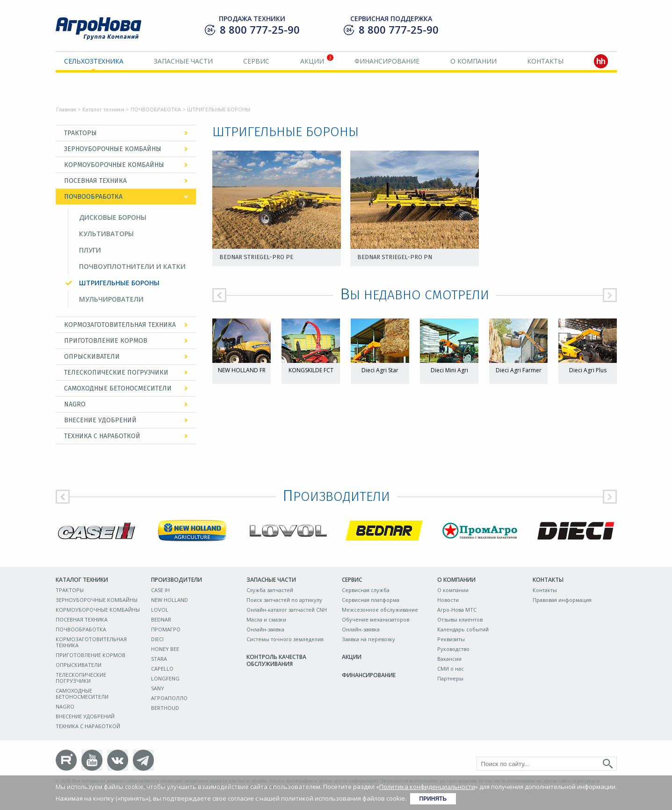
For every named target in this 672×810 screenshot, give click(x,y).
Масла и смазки (266, 619)
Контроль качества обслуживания (276, 660)
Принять (433, 799)
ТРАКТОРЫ (80, 133)
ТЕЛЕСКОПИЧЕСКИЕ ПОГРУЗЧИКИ (116, 372)
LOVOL (160, 610)
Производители (177, 580)
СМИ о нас (451, 669)
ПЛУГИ (90, 250)
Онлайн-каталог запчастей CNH (287, 610)
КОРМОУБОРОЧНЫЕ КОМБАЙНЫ (114, 165)
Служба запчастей (270, 590)
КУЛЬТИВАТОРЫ (106, 234)
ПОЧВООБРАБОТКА (156, 109)
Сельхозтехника (94, 61)
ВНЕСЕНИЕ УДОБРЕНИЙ (100, 420)
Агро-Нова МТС (457, 610)
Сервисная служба (366, 590)
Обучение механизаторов (376, 619)
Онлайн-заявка (265, 629)
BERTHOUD (165, 708)
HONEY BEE (165, 649)
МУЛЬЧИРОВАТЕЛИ (111, 299)
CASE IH (160, 590)
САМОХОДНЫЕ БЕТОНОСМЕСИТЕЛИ (118, 388)
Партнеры (450, 678)
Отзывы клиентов (460, 619)
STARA (159, 659)
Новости (448, 600)
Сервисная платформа (371, 600)
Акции (312, 61)
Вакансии (449, 659)
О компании (473, 61)
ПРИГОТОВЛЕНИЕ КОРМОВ (106, 341)
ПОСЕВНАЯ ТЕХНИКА (95, 181)
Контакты (545, 61)
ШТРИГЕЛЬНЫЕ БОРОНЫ (119, 283)
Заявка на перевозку (369, 639)
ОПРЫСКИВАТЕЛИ (92, 357)
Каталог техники (103, 109)
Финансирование (387, 61)
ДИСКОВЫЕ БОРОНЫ (113, 217)
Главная (66, 109)
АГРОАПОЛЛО (169, 698)
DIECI (157, 639)
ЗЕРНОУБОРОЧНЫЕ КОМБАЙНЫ (113, 149)
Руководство (453, 649)
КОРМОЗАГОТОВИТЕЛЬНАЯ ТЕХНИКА (120, 325)
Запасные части (183, 61)
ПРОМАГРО (166, 629)
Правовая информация (562, 600)
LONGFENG (165, 678)
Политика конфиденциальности (427, 787)
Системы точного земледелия (285, 639)
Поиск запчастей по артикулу (284, 600)
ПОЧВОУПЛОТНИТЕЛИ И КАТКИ (132, 266)
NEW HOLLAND (170, 600)
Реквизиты (451, 639)
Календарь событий (463, 629)
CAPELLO (162, 669)
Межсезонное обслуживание (380, 610)
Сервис (256, 61)
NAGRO (75, 404)
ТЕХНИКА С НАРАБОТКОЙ (102, 436)
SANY (158, 688)
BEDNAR (161, 619)
